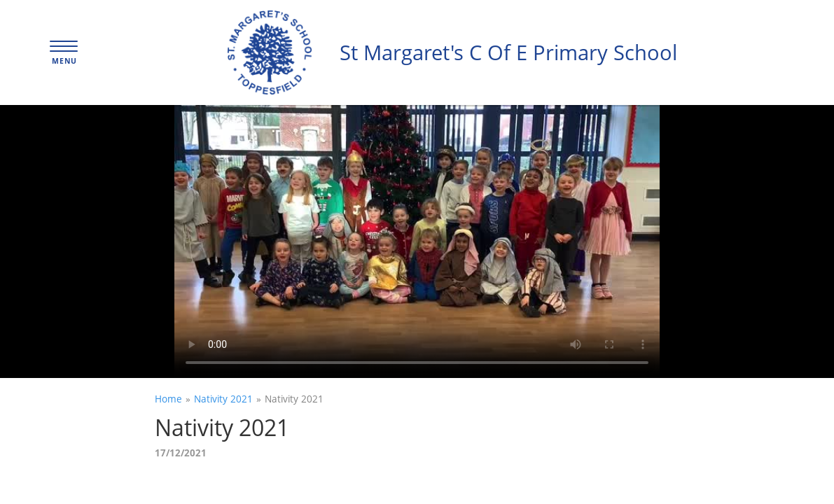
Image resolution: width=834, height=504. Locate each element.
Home (168, 399)
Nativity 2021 (223, 399)
